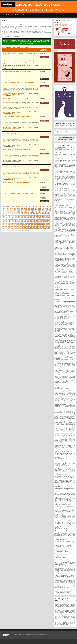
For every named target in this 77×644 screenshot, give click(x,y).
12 (27, 207)
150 (42, 216)
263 (45, 226)
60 (41, 210)
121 (3, 215)
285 (15, 229)
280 (48, 227)
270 (18, 227)
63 (48, 210)
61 (43, 210)
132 (36, 215)
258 (30, 226)
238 (18, 225)
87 (6, 212)
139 (9, 216)
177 (27, 219)
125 (15, 215)
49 (15, 210)
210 (30, 222)
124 (12, 215)
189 (15, 220)
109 (15, 214)
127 (21, 215)
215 (45, 222)
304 (24, 230)
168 (48, 218)
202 (6, 222)
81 (41, 211)
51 (20, 210)
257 (27, 226)
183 (45, 219)
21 (48, 207)
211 (33, 222)
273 (27, 227)
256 (24, 226)
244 (36, 225)
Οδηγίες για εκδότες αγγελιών (62, 132)
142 (18, 216)
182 (42, 219)
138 (6, 216)
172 (12, 219)
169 (3, 219)
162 (30, 218)
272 (24, 227)
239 (21, 225)
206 (18, 222)
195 (33, 220)
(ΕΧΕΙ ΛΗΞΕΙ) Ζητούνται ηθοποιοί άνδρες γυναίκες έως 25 (18, 194)
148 (36, 216)
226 (30, 223)
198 (42, 220)
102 (42, 212)
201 (3, 222)
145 (27, 216)
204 (12, 222)
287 (21, 229)
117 (39, 214)
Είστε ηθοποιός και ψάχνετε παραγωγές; (64, 140)
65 (3, 211)
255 (21, 226)
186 (6, 220)
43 (50, 208)
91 (15, 212)
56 (31, 210)
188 (12, 220)
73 (22, 211)
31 (22, 208)
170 (6, 219)
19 (43, 207)
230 (42, 223)
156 (12, 218)
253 (15, 226)
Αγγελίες (3, 15)
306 (30, 230)
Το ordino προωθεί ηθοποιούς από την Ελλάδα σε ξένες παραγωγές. (63, 25)
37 (36, 208)
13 (29, 207)
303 (21, 230)
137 (3, 216)
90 (13, 212)
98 (31, 212)
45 (6, 210)
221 (15, 223)
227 (33, 223)
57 (34, 210)
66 (6, 211)
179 (33, 219)
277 (39, 227)
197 (39, 220)
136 (48, 215)
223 (21, 223)
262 (42, 226)
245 (39, 225)
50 (17, 210)
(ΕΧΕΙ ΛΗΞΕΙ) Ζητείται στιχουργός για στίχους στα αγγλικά (18, 82)
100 (36, 212)
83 (45, 211)
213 (39, 222)
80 (38, 211)
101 (39, 212)
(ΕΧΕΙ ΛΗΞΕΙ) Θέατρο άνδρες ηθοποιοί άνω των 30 (16, 183)
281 (3, 229)
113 (27, 214)
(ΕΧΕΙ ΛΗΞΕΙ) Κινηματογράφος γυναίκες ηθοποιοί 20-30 (17, 117)
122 (6, 215)
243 (33, 225)
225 (27, 223)
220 (12, 223)
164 (36, 218)
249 (3, 226)
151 (45, 216)
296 (48, 229)
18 (41, 207)
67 (8, 211)
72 (20, 211)
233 (3, 225)
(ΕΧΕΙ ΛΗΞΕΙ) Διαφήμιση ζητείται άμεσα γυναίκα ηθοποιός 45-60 (20, 166)
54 (27, 210)
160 (24, 218)
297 (3, 230)
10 (22, 207)
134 (42, 215)
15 (34, 207)
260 (36, 226)
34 (29, 208)
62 (45, 210)
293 (39, 229)
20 (46, 207)
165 (39, 218)
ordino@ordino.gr (43, 635)
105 (3, 214)
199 (45, 220)
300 (12, 230)
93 (20, 212)
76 (29, 211)
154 (6, 218)
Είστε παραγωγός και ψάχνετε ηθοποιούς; (65, 137)
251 (9, 226)
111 (21, 214)
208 (24, 222)
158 (18, 218)
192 (24, 220)
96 (27, 212)
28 (15, 208)
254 (18, 226)
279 (45, 227)
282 (6, 229)
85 (50, 211)
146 (30, 216)
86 (3, 212)
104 (48, 212)
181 (39, 219)
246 (42, 225)
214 (42, 222)
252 (12, 226)
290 (30, 229)
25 (8, 208)
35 (31, 208)
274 (30, 227)
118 (42, 214)
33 (27, 208)
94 (22, 212)
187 (9, 220)
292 (36, 229)
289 (27, 229)
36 (34, 208)
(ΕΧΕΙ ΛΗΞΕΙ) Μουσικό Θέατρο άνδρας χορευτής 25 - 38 (17, 150)
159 (21, 218)
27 (13, 208)
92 (17, 212)
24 (6, 208)
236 (12, 225)
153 (3, 218)
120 (48, 214)
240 (24, 225)
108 (12, 214)
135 (45, 215)
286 (18, 229)
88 (8, 212)
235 (9, 225)
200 (48, 220)
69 (13, 211)
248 (48, 225)
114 (30, 214)
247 (45, 225)
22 (50, 207)
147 (33, 216)
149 (39, 216)
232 (48, 223)
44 (3, 210)
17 (39, 207)
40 (43, 208)
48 (13, 210)
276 (36, 227)
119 (45, 214)
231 (45, 223)
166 (42, 218)
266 (6, 227)
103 (45, 212)
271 (21, 227)
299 (9, 230)
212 (36, 222)
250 (6, 226)
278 (42, 227)
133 (39, 215)
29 (17, 208)
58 (36, 210)
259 (33, 226)
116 (36, 214)
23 (3, 208)
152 (48, 216)
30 (20, 208)
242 (30, 225)
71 (17, 211)
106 (6, 214)
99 (34, 212)
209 (27, 222)
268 (12, 227)
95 (24, 212)
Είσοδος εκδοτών (10, 15)
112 (24, 214)
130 (30, 215)
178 (30, 219)
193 (27, 220)
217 (3, 223)
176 (24, 219)
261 (39, 226)
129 (27, 215)
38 (38, 208)
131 (33, 215)
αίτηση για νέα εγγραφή (43, 29)
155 (9, 218)
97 (29, 212)
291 (33, 229)
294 (42, 229)
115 (33, 214)
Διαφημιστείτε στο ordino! (65, 44)
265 (3, 227)
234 (6, 225)
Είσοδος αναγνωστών (20, 15)
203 (9, 222)
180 (36, 219)
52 (22, 210)
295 (45, 229)
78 (34, 211)
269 (15, 227)
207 (21, 222)
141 (15, 216)
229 (39, 223)
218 (6, 223)
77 (31, 211)
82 (43, 211)
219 (9, 223)
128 (24, 215)
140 (12, 216)
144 (24, 216)
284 (12, 229)
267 (9, 227)
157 (15, 218)
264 (48, 226)
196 (36, 220)
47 (10, 210)
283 (9, 229)
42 (48, 208)
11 (24, 207)
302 (18, 230)
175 (21, 219)
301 (15, 230)
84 (48, 211)
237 (15, 225)
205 (15, 222)
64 (50, 210)
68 (10, 211)
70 (15, 211)
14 (31, 207)
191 (21, 220)
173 (15, 219)
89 (10, 212)
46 (8, 210)
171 (9, 219)
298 (6, 230)
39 (41, 208)
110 (18, 214)
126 (18, 215)
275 (33, 227)
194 (30, 220)
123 (9, 215)
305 (27, 230)
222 (18, 223)
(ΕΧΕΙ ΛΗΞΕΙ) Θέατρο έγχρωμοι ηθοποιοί (13, 133)
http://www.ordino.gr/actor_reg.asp (11, 67)
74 (24, 211)
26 (10, 208)
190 (18, 220)
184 (48, 219)
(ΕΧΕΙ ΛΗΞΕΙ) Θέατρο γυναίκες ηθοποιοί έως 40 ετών (17, 71)
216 (48, 222)
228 (36, 223)
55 (29, 210)
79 (36, 211)
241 (27, 225)
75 (27, 211)
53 (24, 210)
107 (9, 214)
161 (27, 218)
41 (45, 208)
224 (24, 223)
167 (45, 218)
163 (33, 218)
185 (3, 220)
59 (38, 210)
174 (18, 219)
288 (24, 229)
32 (24, 208)
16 (36, 207)
